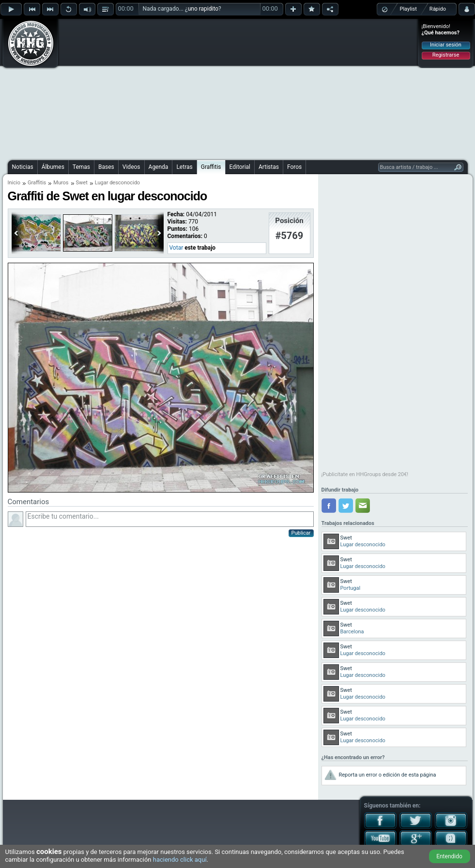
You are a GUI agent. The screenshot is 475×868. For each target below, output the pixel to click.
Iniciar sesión (446, 45)
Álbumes (53, 167)
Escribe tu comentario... (170, 519)
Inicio (14, 183)
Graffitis (211, 167)
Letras (184, 167)
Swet (82, 183)
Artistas (269, 167)
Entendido (449, 856)
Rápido (438, 9)
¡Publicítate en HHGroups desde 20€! (365, 474)
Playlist (408, 9)
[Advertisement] (228, 88)
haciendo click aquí (180, 860)
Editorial (240, 167)
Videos (131, 167)
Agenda (159, 167)
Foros (294, 167)
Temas (81, 167)
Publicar (301, 533)
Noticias (23, 167)
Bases (106, 167)
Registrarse (446, 55)
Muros (61, 183)
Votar (176, 248)
